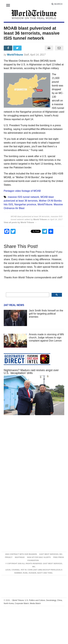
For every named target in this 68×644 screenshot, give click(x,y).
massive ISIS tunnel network (23, 197)
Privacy (9, 557)
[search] (27, 295)
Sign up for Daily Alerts (39, 557)
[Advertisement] (31, 455)
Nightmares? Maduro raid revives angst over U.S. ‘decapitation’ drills (31, 372)
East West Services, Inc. (51, 554)
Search (57, 4)
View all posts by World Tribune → (20, 222)
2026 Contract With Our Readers (21, 554)
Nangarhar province (25, 204)
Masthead (20, 557)
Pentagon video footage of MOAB (22, 191)
